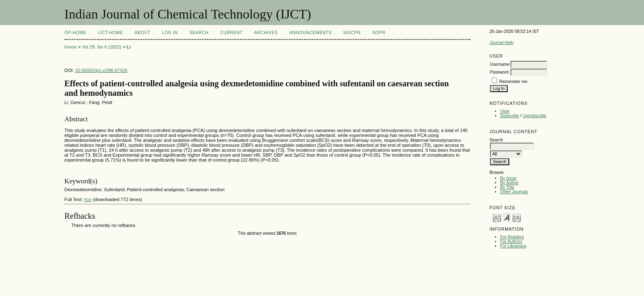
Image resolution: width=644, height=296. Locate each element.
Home (71, 47)
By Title (507, 187)
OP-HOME (75, 33)
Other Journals (514, 192)
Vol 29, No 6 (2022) (101, 47)
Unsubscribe (535, 116)
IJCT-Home (111, 33)
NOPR (379, 33)
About (143, 33)
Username (500, 64)
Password (499, 72)
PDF (88, 200)
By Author (509, 183)
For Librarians (513, 246)
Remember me (514, 82)
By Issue (508, 178)
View (505, 111)
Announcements (311, 33)
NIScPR (352, 33)
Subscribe (510, 116)
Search (199, 33)
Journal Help (501, 43)
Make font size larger (517, 217)
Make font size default (507, 217)
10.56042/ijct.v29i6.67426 (101, 70)
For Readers (512, 237)
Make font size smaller (497, 217)
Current (231, 33)
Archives (266, 33)
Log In (170, 33)
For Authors (511, 242)
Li (129, 47)
